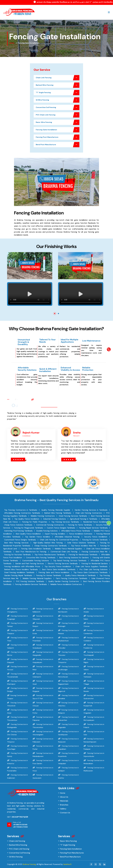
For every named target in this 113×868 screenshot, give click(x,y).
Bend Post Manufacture (58, 145)
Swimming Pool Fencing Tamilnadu (18, 531)
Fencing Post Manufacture (58, 137)
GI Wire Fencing (58, 100)
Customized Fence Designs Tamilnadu (20, 540)
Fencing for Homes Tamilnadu (49, 575)
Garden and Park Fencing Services (30, 564)
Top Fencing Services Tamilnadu (65, 522)
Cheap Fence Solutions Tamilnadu (18, 525)
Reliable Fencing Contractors (43, 516)
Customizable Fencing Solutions (36, 561)
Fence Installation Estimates (81, 534)
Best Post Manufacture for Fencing (31, 552)
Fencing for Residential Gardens (95, 564)
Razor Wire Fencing (58, 122)
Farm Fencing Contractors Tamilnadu (72, 578)
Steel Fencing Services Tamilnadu (73, 516)
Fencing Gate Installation (58, 130)
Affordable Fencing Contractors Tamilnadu (22, 513)
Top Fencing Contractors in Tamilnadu (21, 510)
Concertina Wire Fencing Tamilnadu (41, 558)
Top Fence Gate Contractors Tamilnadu (90, 572)
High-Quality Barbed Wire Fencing (48, 543)
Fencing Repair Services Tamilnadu (93, 528)
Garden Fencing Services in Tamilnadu (91, 510)
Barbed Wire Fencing (58, 85)
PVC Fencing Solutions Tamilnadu (30, 581)
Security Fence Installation (96, 537)
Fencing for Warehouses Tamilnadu (83, 555)
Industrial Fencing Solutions (55, 519)
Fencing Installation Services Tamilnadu (31, 584)
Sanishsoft (67, 864)
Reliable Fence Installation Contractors (66, 584)
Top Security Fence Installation (58, 566)
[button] (55, 313)
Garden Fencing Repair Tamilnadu (18, 575)
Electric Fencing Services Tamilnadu (63, 564)
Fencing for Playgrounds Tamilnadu (29, 528)
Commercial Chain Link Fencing (64, 552)
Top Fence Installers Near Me (84, 546)
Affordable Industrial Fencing (67, 537)
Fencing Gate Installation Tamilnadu (36, 549)
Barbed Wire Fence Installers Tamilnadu (21, 569)
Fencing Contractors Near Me (95, 552)
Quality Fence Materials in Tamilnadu (80, 575)
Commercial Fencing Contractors (50, 525)
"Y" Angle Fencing (58, 93)
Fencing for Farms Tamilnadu (80, 525)
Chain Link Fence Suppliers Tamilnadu (91, 566)
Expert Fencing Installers (55, 534)
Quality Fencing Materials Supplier (56, 510)
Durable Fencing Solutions (47, 531)
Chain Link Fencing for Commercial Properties (59, 540)
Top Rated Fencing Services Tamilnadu (70, 561)
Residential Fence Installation (95, 522)
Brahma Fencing (29, 864)
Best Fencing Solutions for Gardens (74, 558)
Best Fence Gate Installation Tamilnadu (59, 569)
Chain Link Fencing (58, 78)
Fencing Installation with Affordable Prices (22, 566)
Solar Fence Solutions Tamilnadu (81, 543)
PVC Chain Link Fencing (58, 115)
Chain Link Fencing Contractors (89, 513)
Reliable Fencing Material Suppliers (37, 578)
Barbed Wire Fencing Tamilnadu (58, 513)
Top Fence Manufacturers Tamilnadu (50, 555)
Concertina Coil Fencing (58, 107)
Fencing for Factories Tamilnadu (18, 555)
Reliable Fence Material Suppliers (68, 549)
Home (12, 43)
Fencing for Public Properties (35, 522)
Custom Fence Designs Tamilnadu (61, 528)
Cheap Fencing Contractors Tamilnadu (51, 546)
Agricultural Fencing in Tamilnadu (84, 519)
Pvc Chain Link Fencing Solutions (94, 569)
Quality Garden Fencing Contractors (64, 581)
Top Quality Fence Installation (27, 519)
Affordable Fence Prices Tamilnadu (76, 531)
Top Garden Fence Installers (37, 537)
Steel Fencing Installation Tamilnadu (19, 572)
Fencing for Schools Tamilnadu (95, 540)
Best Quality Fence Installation (28, 534)
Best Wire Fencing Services (16, 543)
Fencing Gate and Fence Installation (54, 572)
